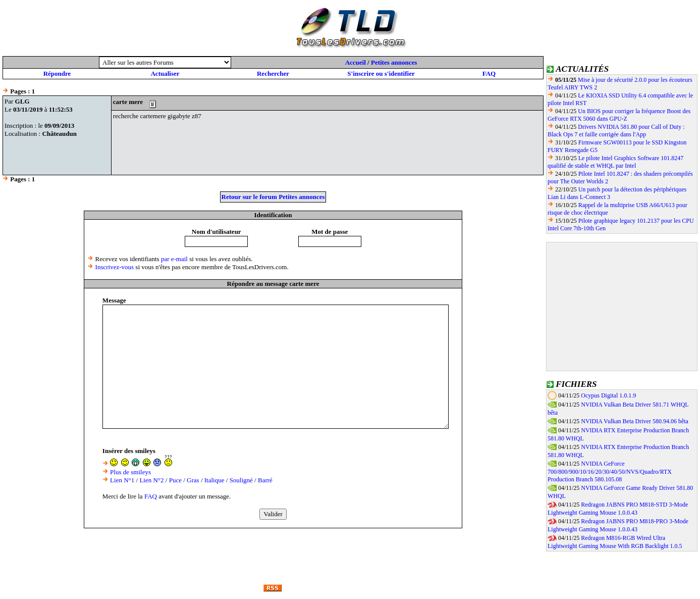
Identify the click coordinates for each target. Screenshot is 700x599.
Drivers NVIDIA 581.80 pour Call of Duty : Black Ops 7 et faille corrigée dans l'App (616, 131)
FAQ (489, 73)
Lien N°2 (151, 480)
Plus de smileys (130, 472)
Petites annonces (394, 62)
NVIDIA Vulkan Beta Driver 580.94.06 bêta (635, 421)
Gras (193, 480)
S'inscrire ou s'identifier (381, 73)
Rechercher (273, 73)
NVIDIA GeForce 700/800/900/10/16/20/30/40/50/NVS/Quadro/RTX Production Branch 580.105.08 (610, 472)
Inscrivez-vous (115, 267)
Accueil (356, 62)
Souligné (241, 480)
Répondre (57, 73)
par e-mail (174, 259)
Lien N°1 (122, 480)
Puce (175, 480)
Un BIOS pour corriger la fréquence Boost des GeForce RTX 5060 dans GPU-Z (619, 115)
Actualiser (165, 73)
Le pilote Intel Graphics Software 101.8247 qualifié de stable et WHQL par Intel (615, 162)
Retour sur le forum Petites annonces (273, 197)
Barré (265, 480)
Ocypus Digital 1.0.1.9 (608, 395)
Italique (214, 480)
